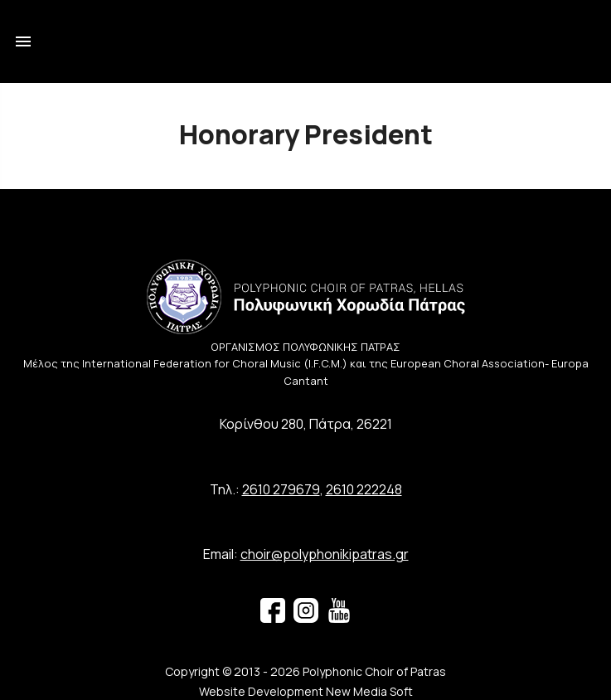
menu (23, 41)
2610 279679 (281, 489)
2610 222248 (364, 489)
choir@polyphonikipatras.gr (325, 554)
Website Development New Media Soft (306, 691)
